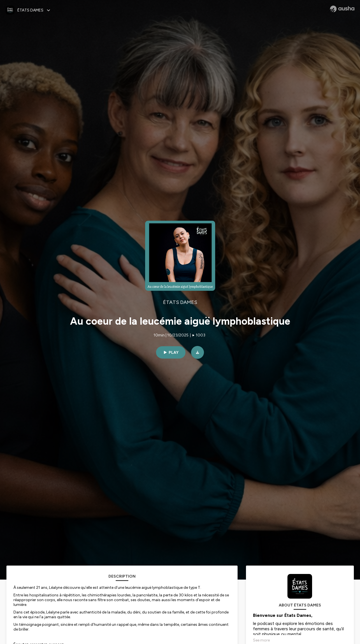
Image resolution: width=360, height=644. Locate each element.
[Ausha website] (342, 9)
